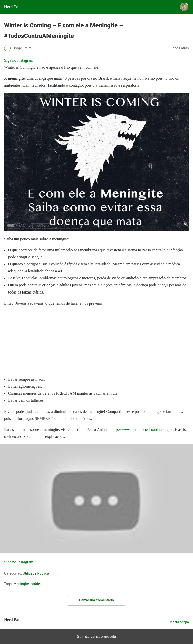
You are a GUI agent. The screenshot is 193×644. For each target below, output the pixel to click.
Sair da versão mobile (97, 637)
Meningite (21, 584)
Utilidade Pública (36, 573)
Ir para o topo (179, 622)
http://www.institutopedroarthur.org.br (142, 429)
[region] (42, 342)
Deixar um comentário (96, 600)
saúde (35, 584)
